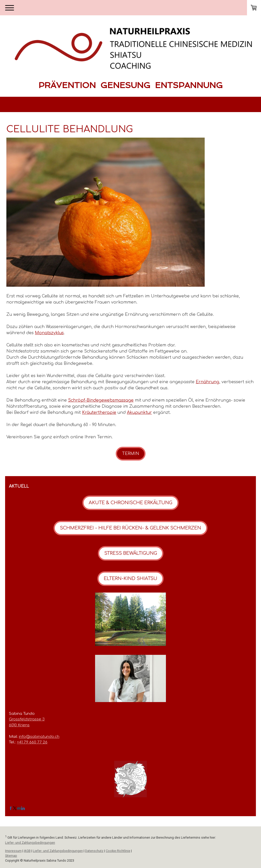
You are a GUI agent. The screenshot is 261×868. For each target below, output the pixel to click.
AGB (27, 851)
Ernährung (207, 382)
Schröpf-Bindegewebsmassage (101, 400)
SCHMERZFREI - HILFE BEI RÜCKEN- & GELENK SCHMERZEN (130, 528)
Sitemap (11, 856)
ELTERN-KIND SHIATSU (130, 578)
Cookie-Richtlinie (118, 851)
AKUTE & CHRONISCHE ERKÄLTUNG (130, 503)
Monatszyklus (49, 333)
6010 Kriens (19, 725)
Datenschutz (94, 851)
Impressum (13, 851)
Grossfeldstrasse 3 (27, 719)
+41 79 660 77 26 (32, 742)
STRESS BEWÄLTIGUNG (131, 553)
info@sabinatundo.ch (39, 737)
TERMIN (131, 454)
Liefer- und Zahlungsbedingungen (30, 843)
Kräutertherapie (99, 413)
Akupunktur (139, 413)
